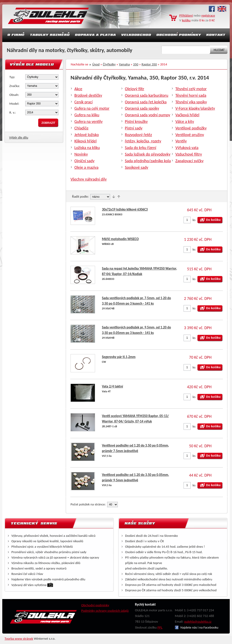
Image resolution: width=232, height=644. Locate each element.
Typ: (12, 77)
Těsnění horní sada (191, 95)
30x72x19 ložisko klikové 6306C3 (125, 209)
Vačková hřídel (187, 115)
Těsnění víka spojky (191, 102)
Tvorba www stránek (19, 639)
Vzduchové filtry (189, 154)
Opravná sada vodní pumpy (148, 115)
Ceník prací (83, 102)
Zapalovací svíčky (189, 161)
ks (194, 220)
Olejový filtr (135, 89)
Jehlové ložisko (87, 135)
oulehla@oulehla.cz (198, 622)
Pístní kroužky (136, 122)
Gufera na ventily (88, 122)
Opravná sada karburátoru (147, 95)
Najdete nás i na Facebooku (197, 627)
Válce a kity (185, 122)
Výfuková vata (187, 148)
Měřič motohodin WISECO (120, 239)
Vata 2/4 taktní (112, 386)
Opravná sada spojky (142, 108)
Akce (78, 89)
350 (136, 64)
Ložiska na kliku (87, 148)
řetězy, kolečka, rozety (143, 141)
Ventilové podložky (191, 128)
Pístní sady (134, 128)
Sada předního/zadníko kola (148, 161)
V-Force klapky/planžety (195, 108)
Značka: (15, 86)
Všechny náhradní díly (89, 179)
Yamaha (124, 64)
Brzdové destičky (88, 95)
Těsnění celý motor (191, 89)
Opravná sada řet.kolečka (146, 102)
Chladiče (81, 128)
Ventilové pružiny (190, 135)
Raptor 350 (149, 64)
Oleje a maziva (86, 167)
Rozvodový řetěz (138, 135)
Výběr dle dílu (19, 137)
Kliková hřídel (86, 141)
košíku (186, 20)
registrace (208, 15)
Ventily (181, 141)
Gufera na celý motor (92, 108)
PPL (160, 627)
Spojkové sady (137, 167)
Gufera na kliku (87, 115)
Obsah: (14, 95)
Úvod (96, 64)
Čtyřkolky (109, 64)
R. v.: (13, 112)
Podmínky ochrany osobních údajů (105, 611)
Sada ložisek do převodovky (148, 154)
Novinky (81, 154)
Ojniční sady (84, 161)
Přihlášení (186, 15)
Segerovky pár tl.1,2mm (119, 357)
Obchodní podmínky (95, 605)
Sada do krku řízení (141, 148)
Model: (14, 104)
